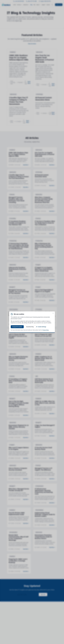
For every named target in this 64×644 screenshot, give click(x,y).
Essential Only (30, 327)
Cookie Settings (41, 327)
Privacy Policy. (46, 330)
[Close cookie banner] (53, 313)
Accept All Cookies (17, 327)
